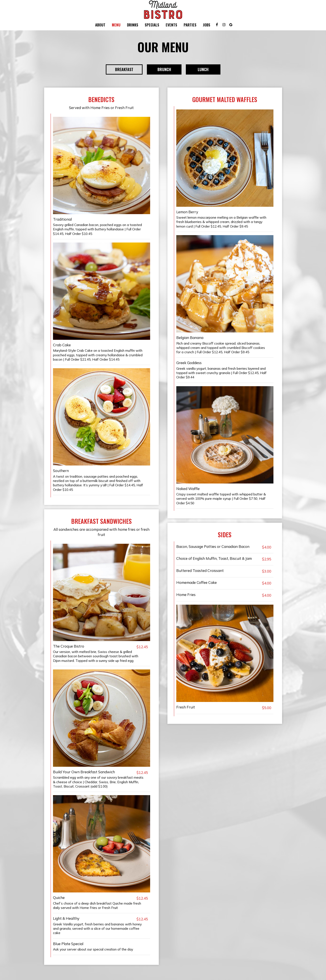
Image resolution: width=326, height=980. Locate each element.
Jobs (207, 25)
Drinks (133, 25)
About (100, 25)
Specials (152, 25)
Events (171, 25)
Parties (190, 25)
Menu (116, 25)
